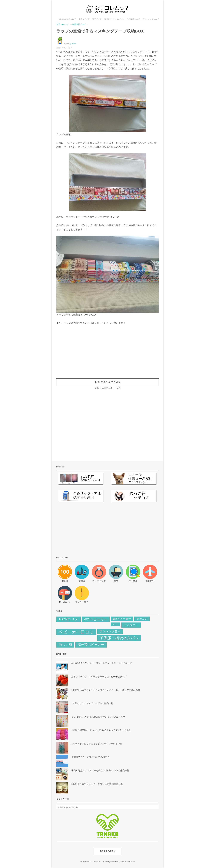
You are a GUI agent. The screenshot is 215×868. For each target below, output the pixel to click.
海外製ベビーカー (91, 645)
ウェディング (99, 581)
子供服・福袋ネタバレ (119, 638)
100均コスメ (68, 619)
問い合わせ (65, 602)
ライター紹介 (82, 602)
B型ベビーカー (122, 619)
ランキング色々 (110, 631)
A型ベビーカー (96, 619)
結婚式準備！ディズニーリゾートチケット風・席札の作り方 (103, 663)
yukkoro (73, 44)
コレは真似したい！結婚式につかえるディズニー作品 (98, 717)
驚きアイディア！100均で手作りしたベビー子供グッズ (99, 677)
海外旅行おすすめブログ (114, 19)
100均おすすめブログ (67, 19)
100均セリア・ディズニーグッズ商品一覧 (92, 703)
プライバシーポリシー (127, 862)
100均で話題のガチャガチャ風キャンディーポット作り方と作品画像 (106, 690)
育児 (116, 581)
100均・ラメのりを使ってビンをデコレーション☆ (97, 744)
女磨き (82, 581)
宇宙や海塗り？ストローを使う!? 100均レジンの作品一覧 (100, 770)
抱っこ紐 (65, 645)
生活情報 (133, 581)
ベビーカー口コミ (76, 632)
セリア (115, 624)
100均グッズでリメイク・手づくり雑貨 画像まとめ (97, 784)
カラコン (142, 619)
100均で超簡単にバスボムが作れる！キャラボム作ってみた (101, 730)
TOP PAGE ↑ (107, 851)
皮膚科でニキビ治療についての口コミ (90, 757)
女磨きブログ (84, 19)
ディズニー (131, 625)
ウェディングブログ (151, 19)
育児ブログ (97, 19)
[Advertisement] (107, 350)
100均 (65, 581)
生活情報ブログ (133, 19)
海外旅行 (150, 581)
